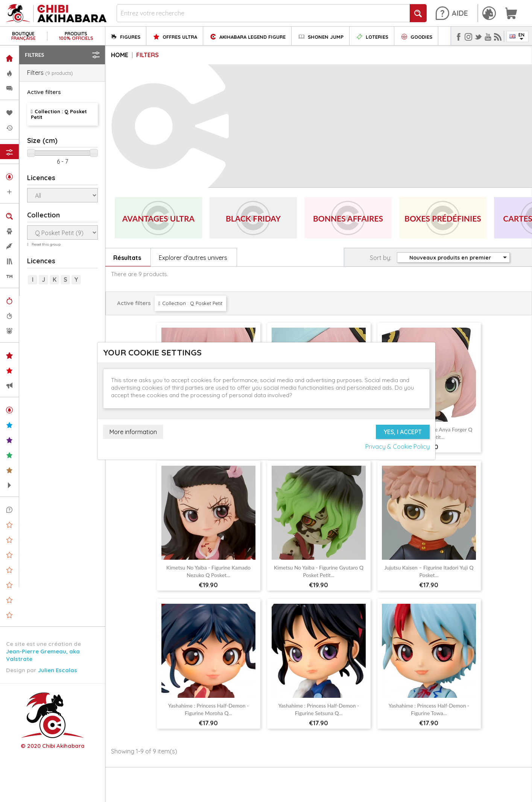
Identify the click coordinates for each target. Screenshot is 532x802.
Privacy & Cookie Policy (397, 447)
